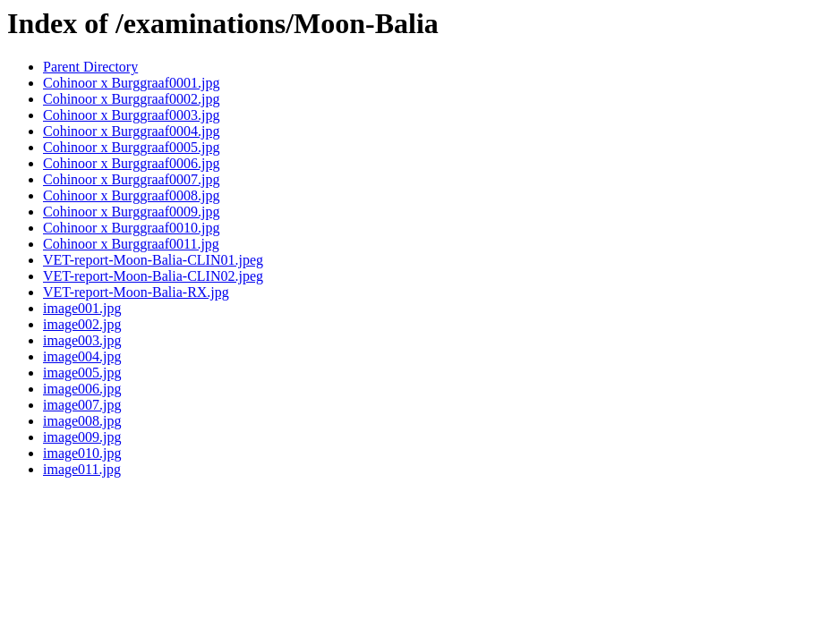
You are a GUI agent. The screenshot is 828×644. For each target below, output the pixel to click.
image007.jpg (82, 405)
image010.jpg (82, 453)
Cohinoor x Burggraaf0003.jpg (131, 115)
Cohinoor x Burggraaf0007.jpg (131, 179)
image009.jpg (82, 437)
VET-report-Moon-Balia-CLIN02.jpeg (153, 276)
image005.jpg (82, 373)
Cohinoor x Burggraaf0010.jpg (131, 228)
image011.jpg (82, 469)
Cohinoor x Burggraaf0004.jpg (131, 131)
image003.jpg (82, 340)
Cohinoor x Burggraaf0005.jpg (131, 147)
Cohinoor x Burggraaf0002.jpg (131, 99)
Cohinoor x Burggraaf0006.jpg (131, 163)
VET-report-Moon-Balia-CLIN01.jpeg (153, 260)
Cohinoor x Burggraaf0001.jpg (131, 83)
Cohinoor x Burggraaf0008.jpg (131, 195)
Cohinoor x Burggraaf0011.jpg (131, 244)
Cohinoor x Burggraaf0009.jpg (131, 212)
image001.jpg (82, 308)
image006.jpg (82, 389)
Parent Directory (90, 67)
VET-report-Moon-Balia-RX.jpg (136, 292)
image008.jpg (82, 421)
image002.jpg (82, 324)
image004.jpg (82, 356)
